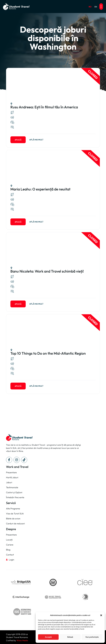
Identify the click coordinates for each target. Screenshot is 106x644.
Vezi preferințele (92, 637)
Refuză (70, 637)
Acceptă (48, 637)
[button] (101, 615)
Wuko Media (22, 640)
